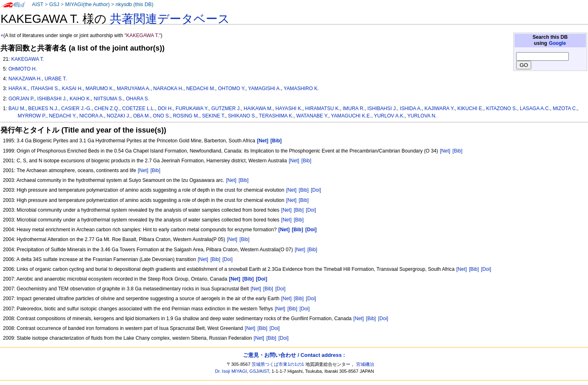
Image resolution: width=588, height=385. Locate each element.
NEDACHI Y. (63, 116)
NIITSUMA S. (109, 99)
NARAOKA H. (168, 89)
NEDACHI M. (201, 89)
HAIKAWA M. (258, 108)
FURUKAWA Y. (192, 108)
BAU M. (17, 108)
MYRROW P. (32, 116)
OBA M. (142, 116)
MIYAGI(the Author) (87, 4)
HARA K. (18, 89)
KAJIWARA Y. (440, 108)
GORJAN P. (22, 99)
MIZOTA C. (565, 108)
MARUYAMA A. (134, 89)
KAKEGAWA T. (27, 59)
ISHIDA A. (411, 108)
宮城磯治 (365, 364)
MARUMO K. (100, 89)
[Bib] (457, 151)
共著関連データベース (170, 19)
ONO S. (161, 116)
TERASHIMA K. (276, 116)
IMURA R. (354, 108)
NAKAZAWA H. (25, 79)
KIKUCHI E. (470, 108)
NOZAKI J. (118, 116)
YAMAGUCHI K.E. (351, 116)
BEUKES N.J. (43, 108)
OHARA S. (137, 99)
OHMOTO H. (23, 69)
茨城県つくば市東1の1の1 (278, 364)
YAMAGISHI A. (265, 89)
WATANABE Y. (312, 116)
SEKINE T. (214, 116)
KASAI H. (72, 89)
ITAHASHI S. (45, 89)
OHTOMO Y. (232, 89)
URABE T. (56, 79)
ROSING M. (186, 116)
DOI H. (165, 108)
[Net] (445, 151)
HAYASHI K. (289, 108)
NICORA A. (92, 116)
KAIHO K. (80, 99)
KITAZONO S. (502, 108)
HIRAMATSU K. (322, 108)
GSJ (54, 4)
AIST (38, 4)
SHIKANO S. (242, 116)
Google (557, 43)
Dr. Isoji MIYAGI (231, 371)
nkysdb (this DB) (135, 4)
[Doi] (316, 190)
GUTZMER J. (226, 108)
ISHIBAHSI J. (382, 108)
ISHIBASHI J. (52, 99)
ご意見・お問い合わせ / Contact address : (294, 355)
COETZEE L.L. (139, 108)
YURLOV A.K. (389, 116)
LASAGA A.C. (535, 108)
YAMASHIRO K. (301, 89)
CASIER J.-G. (77, 108)
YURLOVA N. (422, 116)
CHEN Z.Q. (107, 108)
